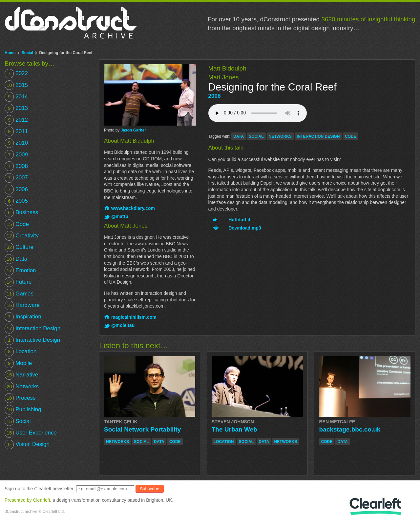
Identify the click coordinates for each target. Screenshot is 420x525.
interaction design (318, 136)
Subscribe (149, 489)
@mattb (120, 216)
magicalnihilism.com (134, 317)
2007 (16, 178)
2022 (16, 74)
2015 (16, 85)
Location (21, 352)
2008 (215, 96)
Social (27, 53)
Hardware (22, 305)
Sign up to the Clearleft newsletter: (40, 489)
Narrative (21, 375)
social (256, 136)
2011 (16, 131)
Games (19, 294)
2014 (16, 97)
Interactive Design (32, 340)
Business (21, 213)
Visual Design (27, 444)
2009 (16, 155)
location (224, 442)
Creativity (22, 236)
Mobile (18, 363)
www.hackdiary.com (133, 208)
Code (17, 224)
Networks (22, 386)
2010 (16, 143)
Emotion (20, 270)
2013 (16, 108)
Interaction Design (32, 328)
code (351, 136)
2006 (16, 189)
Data (16, 259)
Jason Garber (133, 130)
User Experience (31, 433)
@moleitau (123, 325)
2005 (16, 201)
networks (280, 136)
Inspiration (23, 317)
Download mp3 (245, 228)
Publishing (23, 410)
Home (10, 53)
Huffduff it (239, 220)
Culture (19, 247)
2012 (16, 120)
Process (20, 398)
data (239, 136)
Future (18, 282)
